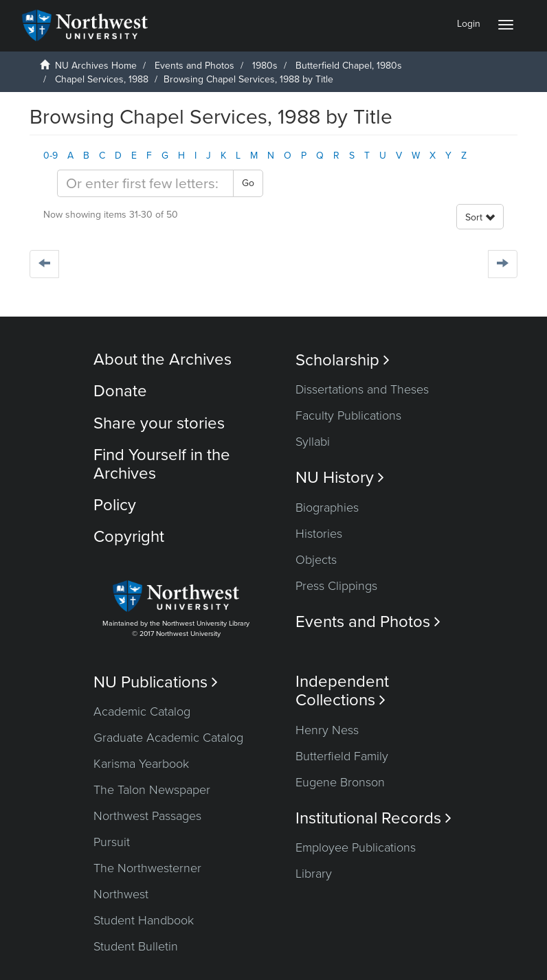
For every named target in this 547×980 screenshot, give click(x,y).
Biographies (327, 508)
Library (314, 874)
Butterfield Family (342, 756)
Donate (120, 391)
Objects (316, 560)
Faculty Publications (348, 415)
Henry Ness (327, 730)
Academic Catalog (142, 711)
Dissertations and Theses (362, 389)
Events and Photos (194, 66)
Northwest (121, 894)
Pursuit (112, 842)
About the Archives (163, 360)
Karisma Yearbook (141, 764)
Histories (319, 534)
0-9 (51, 156)
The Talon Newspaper (152, 790)
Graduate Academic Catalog (168, 738)
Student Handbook (144, 920)
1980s (265, 66)
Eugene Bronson (340, 782)
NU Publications (156, 682)
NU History (340, 478)
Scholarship (343, 360)
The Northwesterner (147, 868)
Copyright (129, 537)
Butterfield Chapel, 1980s (349, 66)
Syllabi (313, 442)
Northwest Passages (147, 816)
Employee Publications (356, 847)
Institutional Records (373, 818)
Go (248, 183)
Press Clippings (336, 586)
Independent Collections (342, 691)
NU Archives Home (96, 66)
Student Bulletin (136, 946)
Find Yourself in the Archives (162, 464)
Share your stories (159, 423)
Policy (115, 505)
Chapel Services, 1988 (102, 79)
